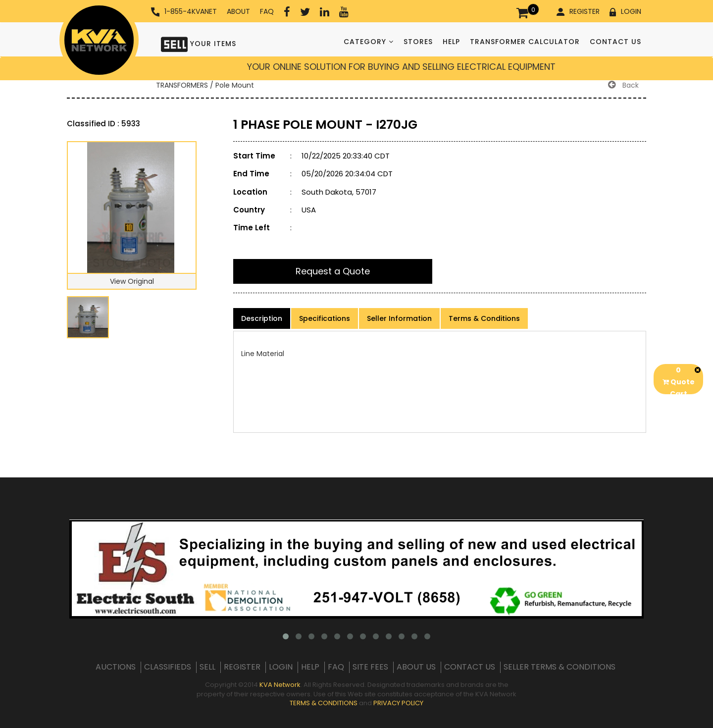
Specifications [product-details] (325, 318)
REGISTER (578, 11)
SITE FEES (370, 667)
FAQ (267, 11)
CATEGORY (369, 42)
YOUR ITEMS (199, 43)
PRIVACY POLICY (398, 703)
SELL (207, 667)
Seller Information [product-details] (399, 318)
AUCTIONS (116, 667)
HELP (451, 42)
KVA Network (280, 685)
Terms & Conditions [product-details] (484, 318)
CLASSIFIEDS (168, 667)
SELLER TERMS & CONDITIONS (560, 667)
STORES (418, 42)
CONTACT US (615, 42)
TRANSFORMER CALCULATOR (525, 42)
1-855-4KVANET (184, 12)
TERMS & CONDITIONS (324, 703)
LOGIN (625, 11)
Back (623, 85)
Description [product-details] (262, 318)
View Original (132, 281)
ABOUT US (416, 667)
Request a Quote (333, 271)
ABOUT (238, 11)
